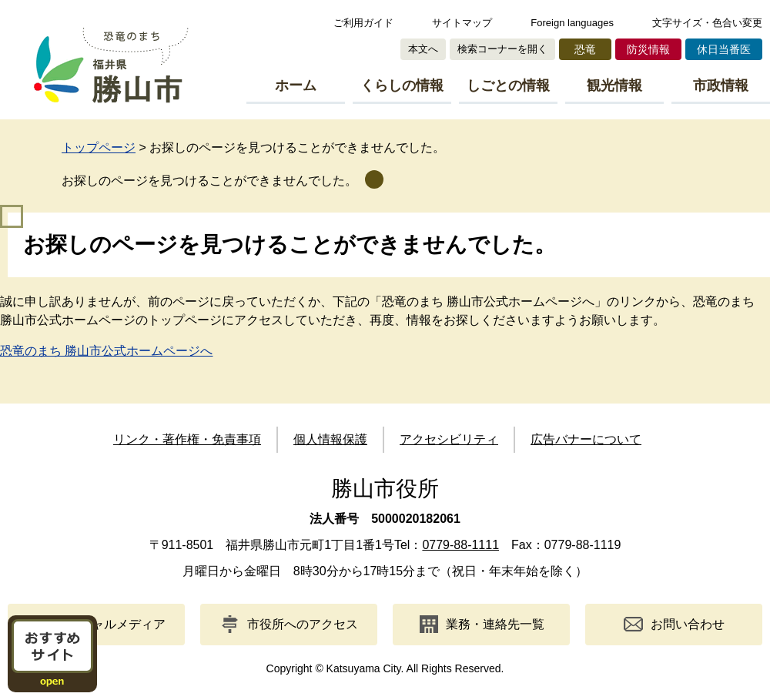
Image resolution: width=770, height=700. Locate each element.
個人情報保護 (330, 439)
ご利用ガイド (363, 23)
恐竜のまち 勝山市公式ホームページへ (106, 351)
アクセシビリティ (449, 439)
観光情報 (614, 85)
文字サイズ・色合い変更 (707, 23)
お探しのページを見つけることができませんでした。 (209, 181)
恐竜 (585, 49)
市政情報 (721, 85)
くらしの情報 (402, 85)
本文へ (423, 49)
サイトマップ (462, 23)
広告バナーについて (586, 439)
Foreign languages (572, 23)
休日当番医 (724, 49)
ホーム (296, 85)
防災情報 (648, 49)
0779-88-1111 (460, 545)
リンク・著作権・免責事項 (187, 439)
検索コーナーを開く (502, 49)
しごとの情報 (508, 85)
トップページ (99, 147)
